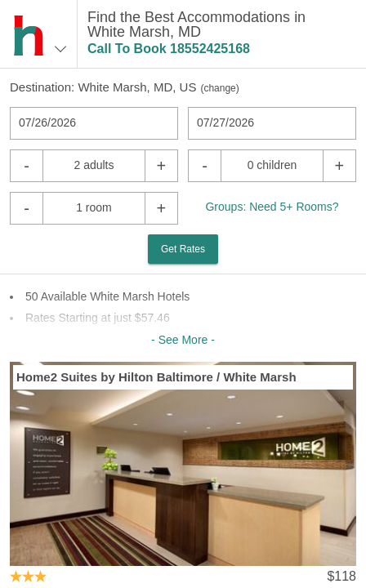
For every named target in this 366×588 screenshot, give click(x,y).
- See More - (183, 340)
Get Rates (183, 249)
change (219, 88)
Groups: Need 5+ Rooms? (272, 207)
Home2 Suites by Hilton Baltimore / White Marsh (156, 377)
